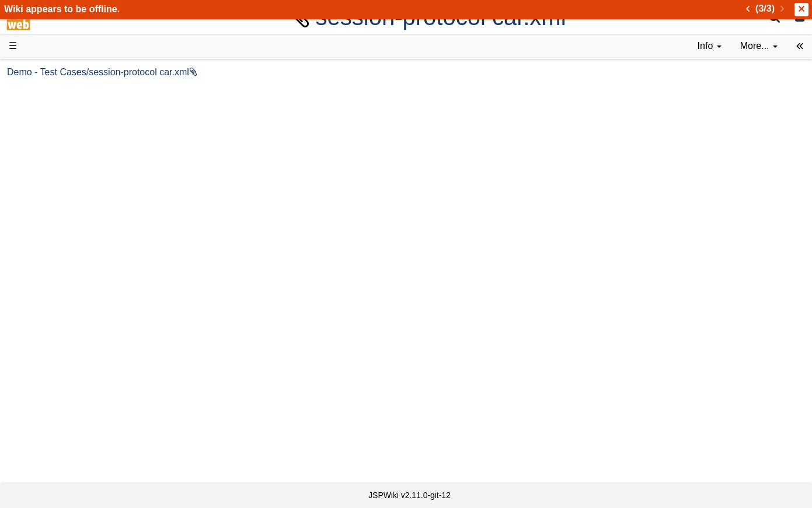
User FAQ (53, 198)
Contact (48, 449)
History (47, 132)
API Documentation (72, 291)
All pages (51, 410)
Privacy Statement (70, 463)
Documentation (64, 185)
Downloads (55, 105)
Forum (46, 357)
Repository (54, 317)
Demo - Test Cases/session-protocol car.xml (273, 72)
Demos (47, 211)
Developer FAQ (64, 277)
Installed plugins (66, 436)
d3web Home (38, 72)
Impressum (95, 449)
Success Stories (66, 118)
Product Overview (69, 92)
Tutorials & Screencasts (81, 171)
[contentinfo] (710, 46)
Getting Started (64, 251)
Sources (49, 304)
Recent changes (66, 423)
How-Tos (50, 264)
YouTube (50, 370)
